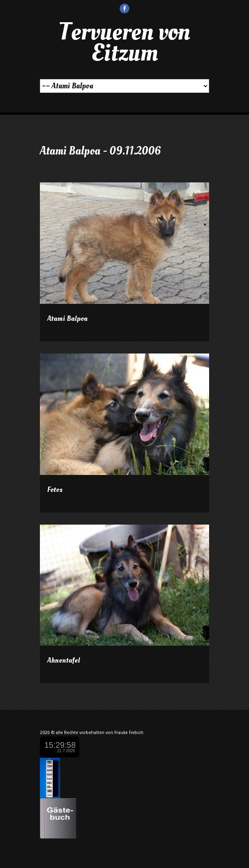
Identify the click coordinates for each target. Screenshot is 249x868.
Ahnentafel (64, 660)
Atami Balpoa (67, 319)
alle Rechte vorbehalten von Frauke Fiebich (100, 733)
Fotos (55, 490)
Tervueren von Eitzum (124, 42)
